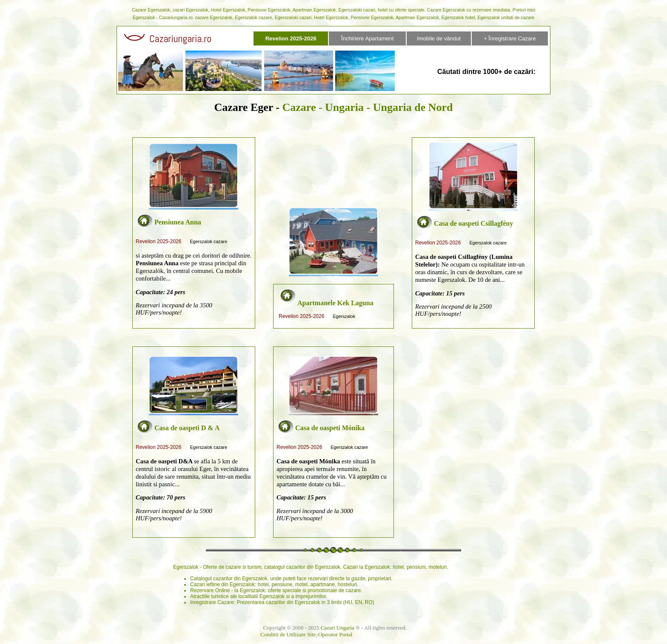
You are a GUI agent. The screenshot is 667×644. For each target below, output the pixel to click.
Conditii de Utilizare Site (288, 634)
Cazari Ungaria (338, 628)
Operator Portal (335, 634)
